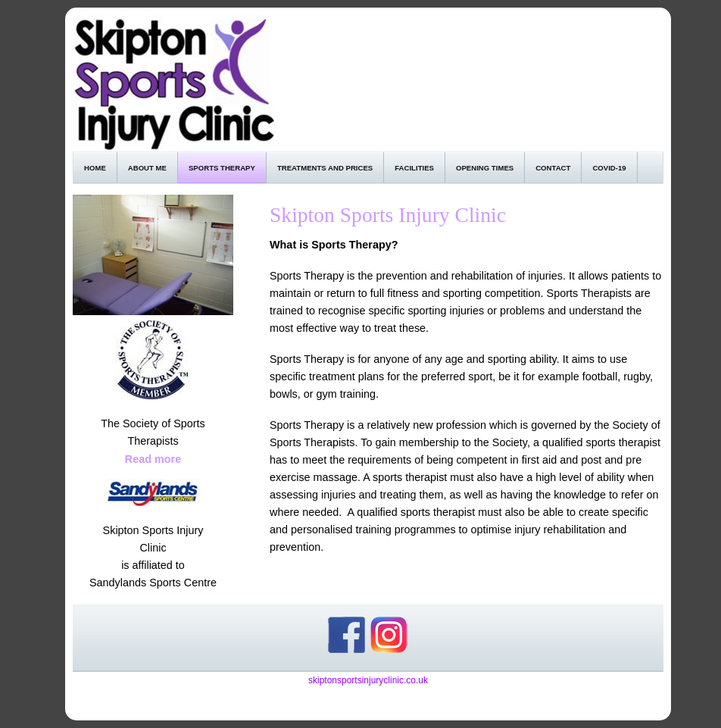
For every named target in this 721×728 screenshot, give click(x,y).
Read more (153, 459)
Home (95, 168)
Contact (553, 168)
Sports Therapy (222, 168)
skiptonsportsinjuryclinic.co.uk (368, 680)
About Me (147, 168)
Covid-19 (609, 168)
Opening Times (485, 168)
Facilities (414, 168)
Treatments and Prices (325, 168)
